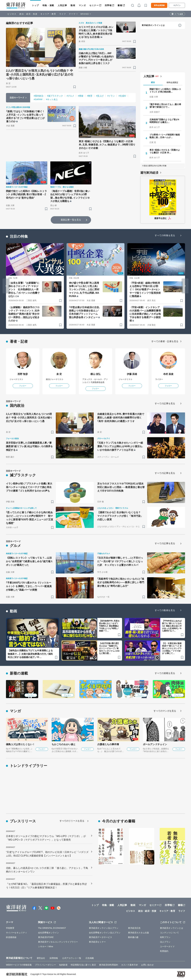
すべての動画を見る (165, 610)
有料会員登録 (159, 5)
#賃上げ (100, 96)
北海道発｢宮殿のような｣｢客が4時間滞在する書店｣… (164, 121)
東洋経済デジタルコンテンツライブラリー (58, 942)
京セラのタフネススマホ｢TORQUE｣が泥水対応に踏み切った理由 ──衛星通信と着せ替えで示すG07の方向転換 (121, 487)
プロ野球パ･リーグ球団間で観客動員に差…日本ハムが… (165, 136)
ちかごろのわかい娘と (64, 744)
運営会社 (41, 958)
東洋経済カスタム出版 (139, 933)
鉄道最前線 (11, 937)
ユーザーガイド (167, 946)
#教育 (90, 96)
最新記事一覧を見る (71, 220)
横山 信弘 (96, 374)
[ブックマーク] (75, 87)
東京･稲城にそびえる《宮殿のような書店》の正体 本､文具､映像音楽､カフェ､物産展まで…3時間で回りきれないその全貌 (107, 145)
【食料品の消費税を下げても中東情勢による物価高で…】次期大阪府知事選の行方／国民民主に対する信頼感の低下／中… (30, 654)
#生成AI (122, 96)
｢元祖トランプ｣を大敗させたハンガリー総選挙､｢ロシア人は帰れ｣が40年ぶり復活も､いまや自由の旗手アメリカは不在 (120, 446)
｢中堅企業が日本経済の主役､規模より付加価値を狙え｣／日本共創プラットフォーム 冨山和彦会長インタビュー (85, 312)
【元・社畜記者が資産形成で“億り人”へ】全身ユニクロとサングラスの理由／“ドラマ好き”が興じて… (172, 648)
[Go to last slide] (6, 286)
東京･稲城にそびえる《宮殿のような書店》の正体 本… (165, 151)
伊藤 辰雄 (132, 374)
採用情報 (54, 958)
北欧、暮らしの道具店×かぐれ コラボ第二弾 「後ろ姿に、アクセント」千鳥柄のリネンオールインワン (47, 870)
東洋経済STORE (46, 937)
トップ (35, 5)
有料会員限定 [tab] (172, 82)
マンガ (82, 5)
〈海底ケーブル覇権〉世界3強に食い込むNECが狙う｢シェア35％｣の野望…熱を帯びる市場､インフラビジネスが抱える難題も (70, 196)
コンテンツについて (169, 933)
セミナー (94, 5)
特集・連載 (48, 5)
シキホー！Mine (46, 946)
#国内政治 (38, 96)
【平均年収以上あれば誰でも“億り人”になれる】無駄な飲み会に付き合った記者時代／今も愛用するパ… (172, 626)
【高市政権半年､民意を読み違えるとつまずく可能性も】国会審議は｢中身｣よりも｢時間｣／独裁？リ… (109, 626)
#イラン (111, 96)
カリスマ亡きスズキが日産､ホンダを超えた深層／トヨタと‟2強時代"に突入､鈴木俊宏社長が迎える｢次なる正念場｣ (96, 32)
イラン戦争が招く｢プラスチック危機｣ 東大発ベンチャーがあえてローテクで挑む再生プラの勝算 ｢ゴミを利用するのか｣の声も (29, 487)
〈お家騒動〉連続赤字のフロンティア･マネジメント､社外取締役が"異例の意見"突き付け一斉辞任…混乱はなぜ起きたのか (24, 314)
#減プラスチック (55, 96)
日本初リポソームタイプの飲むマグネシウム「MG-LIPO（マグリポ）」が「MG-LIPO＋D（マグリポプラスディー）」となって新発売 (46, 838)
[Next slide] (185, 286)
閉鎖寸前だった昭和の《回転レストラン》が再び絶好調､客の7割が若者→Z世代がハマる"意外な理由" (26, 194)
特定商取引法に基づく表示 (83, 965)
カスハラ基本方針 (130, 965)
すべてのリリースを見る (72, 821)
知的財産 (63, 965)
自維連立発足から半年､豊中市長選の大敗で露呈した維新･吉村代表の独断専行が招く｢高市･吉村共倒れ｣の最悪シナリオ (121, 418)
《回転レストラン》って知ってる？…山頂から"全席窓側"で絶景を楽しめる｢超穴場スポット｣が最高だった (29, 561)
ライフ (63, 14)
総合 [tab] (153, 82)
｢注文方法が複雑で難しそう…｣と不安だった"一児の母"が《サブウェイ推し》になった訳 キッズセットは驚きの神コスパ (120, 561)
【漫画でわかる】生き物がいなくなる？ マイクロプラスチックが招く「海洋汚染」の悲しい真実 (120, 516)
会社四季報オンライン (49, 933)
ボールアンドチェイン (155, 744)
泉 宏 (59, 374)
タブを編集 (179, 14)
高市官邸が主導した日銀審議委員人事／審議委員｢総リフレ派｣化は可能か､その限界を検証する (29, 446)
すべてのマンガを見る (165, 711)
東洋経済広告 (134, 928)
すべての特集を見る (165, 235)
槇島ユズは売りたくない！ (20, 744)
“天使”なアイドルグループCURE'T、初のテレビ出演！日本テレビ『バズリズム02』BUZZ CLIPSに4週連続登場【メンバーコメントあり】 (47, 854)
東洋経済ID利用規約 (109, 965)
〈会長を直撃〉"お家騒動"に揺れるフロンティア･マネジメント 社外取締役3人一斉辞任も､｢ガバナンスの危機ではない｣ (24, 290)
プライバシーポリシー (45, 965)
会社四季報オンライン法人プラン (105, 933)
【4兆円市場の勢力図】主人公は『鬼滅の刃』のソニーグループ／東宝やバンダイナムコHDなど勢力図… (109, 648)
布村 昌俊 (168, 374)
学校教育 (10, 928)
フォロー (23, 386)
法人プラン (165, 942)
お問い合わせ (148, 965)
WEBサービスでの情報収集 (19, 965)
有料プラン (165, 937)
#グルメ (70, 96)
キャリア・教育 (48, 14)
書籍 (120, 5)
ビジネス (12, 14)
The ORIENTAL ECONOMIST (52, 928)
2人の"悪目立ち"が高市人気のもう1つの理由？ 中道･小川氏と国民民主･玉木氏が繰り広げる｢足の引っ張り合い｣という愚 (40, 75)
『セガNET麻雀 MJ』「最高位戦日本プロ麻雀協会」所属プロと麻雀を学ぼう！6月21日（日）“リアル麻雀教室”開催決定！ (46, 886)
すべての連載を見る (165, 673)
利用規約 (164, 951)
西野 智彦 (23, 374)
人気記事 (62, 5)
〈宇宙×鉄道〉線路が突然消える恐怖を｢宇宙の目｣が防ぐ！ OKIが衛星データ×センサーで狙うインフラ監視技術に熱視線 (145, 290)
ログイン (177, 5)
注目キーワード (17, 98)
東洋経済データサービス (100, 937)
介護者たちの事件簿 (108, 744)
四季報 (108, 5)
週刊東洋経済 (149, 173)
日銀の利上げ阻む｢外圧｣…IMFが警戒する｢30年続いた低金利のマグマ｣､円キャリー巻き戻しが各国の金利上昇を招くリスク (96, 58)
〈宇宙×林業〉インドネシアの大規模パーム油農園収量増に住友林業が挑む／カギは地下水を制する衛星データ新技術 (145, 314)
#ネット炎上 (52, 99)
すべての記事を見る (165, 403)
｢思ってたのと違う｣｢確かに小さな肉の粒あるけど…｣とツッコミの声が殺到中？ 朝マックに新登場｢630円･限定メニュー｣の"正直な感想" (30, 518)
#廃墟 (81, 96)
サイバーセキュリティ (16, 933)
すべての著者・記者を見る (165, 341)
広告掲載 (90, 958)
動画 (73, 5)
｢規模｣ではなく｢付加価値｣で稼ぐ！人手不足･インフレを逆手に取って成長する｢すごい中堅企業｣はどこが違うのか (25, 116)
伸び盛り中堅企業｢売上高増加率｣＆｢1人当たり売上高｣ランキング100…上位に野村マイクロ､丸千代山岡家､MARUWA (84, 290)
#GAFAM (38, 99)
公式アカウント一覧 (72, 958)
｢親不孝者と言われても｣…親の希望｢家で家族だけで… (165, 106)
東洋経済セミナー (97, 942)
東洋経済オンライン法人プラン (104, 928)
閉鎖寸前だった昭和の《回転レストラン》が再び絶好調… (165, 90)
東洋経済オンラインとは (153, 25)
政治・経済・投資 (28, 14)
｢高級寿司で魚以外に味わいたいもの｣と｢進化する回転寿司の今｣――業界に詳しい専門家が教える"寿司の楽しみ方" (121, 582)
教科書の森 (133, 937)
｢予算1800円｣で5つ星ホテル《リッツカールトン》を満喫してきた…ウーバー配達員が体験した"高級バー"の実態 (29, 586)
